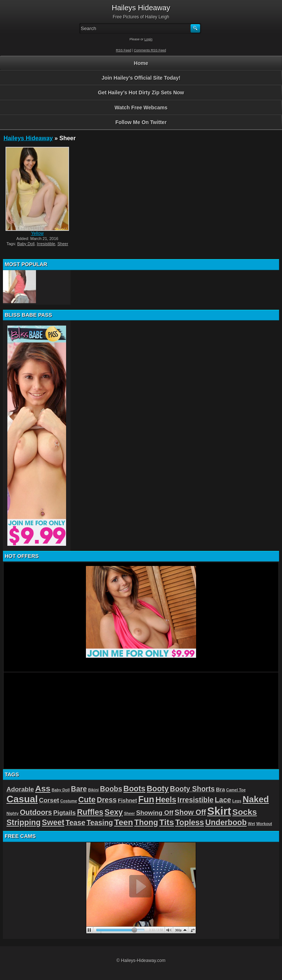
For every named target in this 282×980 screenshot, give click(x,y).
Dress (107, 800)
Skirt (219, 811)
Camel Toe (236, 790)
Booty (158, 789)
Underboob (226, 822)
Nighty (13, 813)
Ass (43, 788)
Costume (69, 801)
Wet (251, 824)
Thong (146, 822)
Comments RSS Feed (150, 50)
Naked (256, 799)
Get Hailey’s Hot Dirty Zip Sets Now (141, 92)
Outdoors (36, 812)
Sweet (53, 822)
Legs (237, 801)
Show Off (190, 812)
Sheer (63, 244)
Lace (223, 800)
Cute (87, 800)
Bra (220, 790)
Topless (190, 822)
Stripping (24, 822)
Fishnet (127, 801)
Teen (124, 822)
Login (148, 39)
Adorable (20, 789)
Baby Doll (26, 244)
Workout (264, 824)
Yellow (37, 233)
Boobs (111, 789)
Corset (49, 800)
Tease (76, 823)
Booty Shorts (192, 789)
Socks (245, 812)
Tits (167, 822)
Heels (166, 800)
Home (141, 63)
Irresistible (46, 244)
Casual (22, 799)
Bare (79, 789)
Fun (146, 799)
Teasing (100, 823)
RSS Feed (124, 50)
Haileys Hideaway (28, 138)
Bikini (93, 790)
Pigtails (64, 813)
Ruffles (90, 812)
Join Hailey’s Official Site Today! (141, 78)
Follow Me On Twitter (141, 122)
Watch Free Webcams (141, 108)
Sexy (114, 812)
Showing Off (155, 813)
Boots (134, 789)
